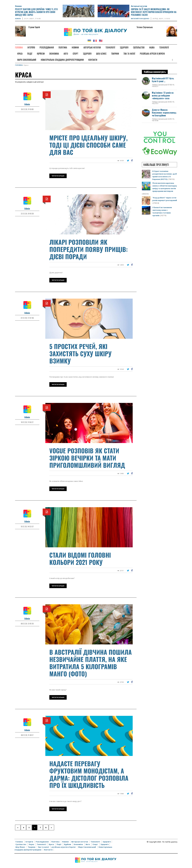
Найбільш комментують (155, 72)
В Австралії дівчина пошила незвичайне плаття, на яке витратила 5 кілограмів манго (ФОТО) (91, 663)
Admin (18, 19)
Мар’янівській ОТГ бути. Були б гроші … (163, 80)
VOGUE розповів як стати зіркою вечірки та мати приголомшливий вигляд (87, 458)
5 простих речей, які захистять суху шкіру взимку (80, 353)
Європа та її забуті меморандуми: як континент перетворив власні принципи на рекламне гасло (154, 12)
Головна (19, 65)
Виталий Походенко (140, 19)
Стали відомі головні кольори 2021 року (80, 558)
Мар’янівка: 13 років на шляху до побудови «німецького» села (163, 95)
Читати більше (58, 176)
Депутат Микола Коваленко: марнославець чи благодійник (164, 113)
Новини (18, 6)
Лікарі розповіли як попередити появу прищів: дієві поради (89, 249)
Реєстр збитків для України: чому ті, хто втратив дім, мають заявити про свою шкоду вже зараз (36, 12)
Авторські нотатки (139, 6)
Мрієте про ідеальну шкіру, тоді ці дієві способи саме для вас (88, 145)
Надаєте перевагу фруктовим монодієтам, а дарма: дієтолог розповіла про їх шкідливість (89, 774)
